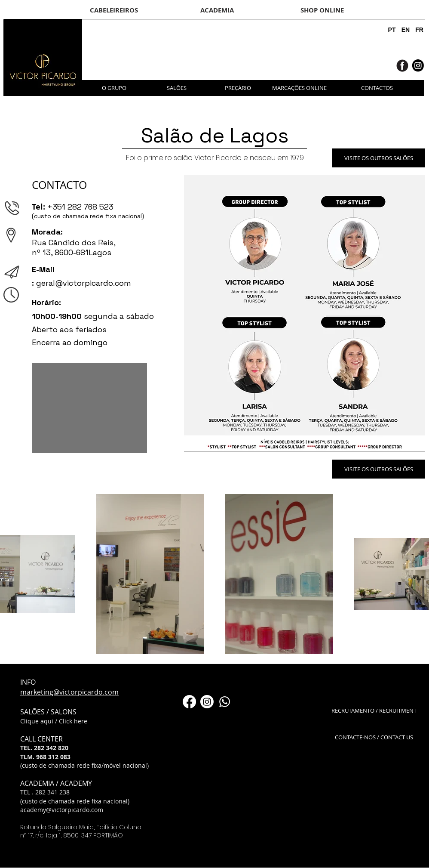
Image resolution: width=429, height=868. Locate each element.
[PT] (392, 30)
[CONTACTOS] (377, 88)
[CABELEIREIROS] (114, 10)
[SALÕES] (176, 88)
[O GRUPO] (114, 88)
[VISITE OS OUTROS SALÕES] (378, 158)
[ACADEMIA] (217, 10)
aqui (47, 721)
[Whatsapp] (225, 702)
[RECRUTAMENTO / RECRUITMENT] (374, 711)
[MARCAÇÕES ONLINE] (299, 88)
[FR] (419, 30)
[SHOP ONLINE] (322, 10)
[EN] (406, 30)
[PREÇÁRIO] (238, 88)
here (81, 721)
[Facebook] (189, 702)
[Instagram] (207, 702)
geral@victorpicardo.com (84, 283)
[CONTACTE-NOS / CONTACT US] (374, 737)
